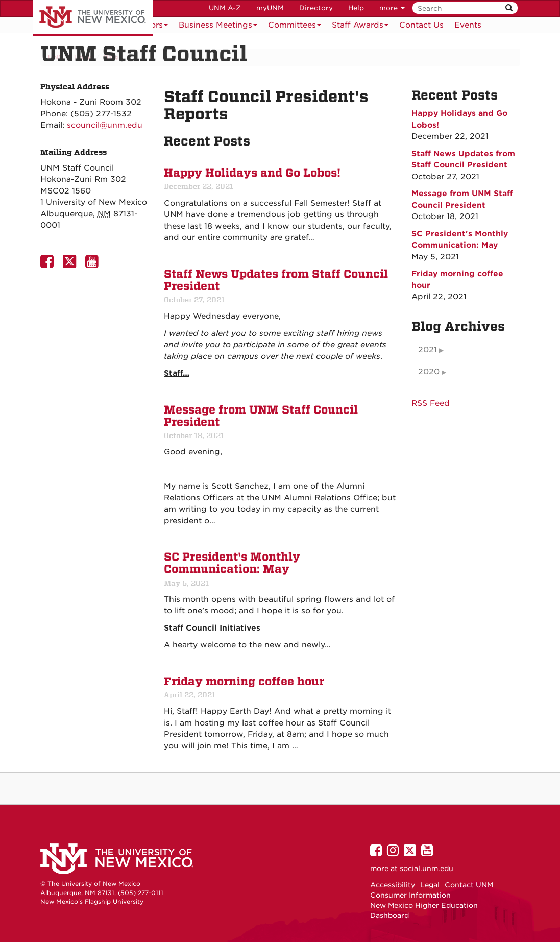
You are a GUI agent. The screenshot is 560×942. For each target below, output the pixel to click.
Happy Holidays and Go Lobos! (252, 173)
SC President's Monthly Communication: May (232, 563)
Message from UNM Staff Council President (261, 416)
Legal (430, 885)
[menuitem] (421, 25)
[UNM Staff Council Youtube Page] (94, 264)
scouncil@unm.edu (105, 125)
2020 (429, 372)
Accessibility (393, 885)
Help (356, 8)
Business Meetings (218, 27)
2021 (428, 350)
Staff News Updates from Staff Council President (276, 280)
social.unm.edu (427, 868)
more (392, 8)
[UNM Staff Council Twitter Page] (71, 264)
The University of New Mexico (93, 18)
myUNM (270, 8)
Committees (295, 27)
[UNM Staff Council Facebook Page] (49, 264)
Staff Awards (360, 27)
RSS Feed (431, 403)
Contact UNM (469, 885)
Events (468, 25)
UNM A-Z (225, 8)
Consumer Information (410, 895)
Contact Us (421, 25)
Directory (316, 8)
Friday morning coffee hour (244, 682)
